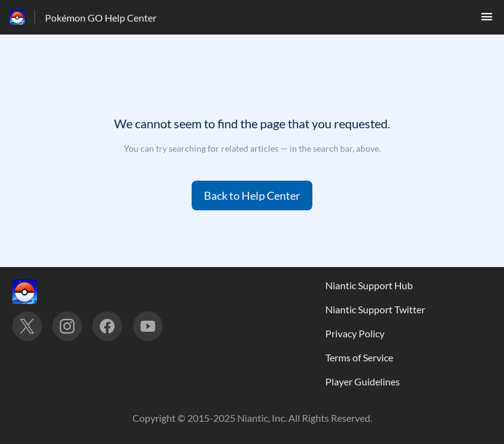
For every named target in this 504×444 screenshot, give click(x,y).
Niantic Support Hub (369, 285)
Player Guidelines (363, 381)
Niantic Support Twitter (375, 309)
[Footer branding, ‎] (37, 292)
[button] (487, 20)
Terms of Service (359, 357)
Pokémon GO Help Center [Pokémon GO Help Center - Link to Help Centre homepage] (101, 18)
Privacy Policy (355, 333)
